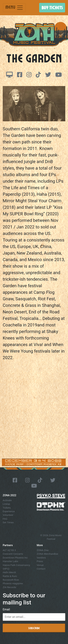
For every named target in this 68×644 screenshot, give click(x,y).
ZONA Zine (43, 550)
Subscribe (34, 628)
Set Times (8, 522)
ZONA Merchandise (48, 554)
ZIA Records (9, 587)
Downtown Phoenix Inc (15, 558)
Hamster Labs (10, 561)
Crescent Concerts (13, 554)
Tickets (7, 508)
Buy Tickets (52, 7)
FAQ (5, 519)
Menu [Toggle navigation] (14, 8)
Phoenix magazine (13, 583)
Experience (9, 511)
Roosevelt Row (11, 580)
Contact (41, 569)
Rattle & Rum (10, 576)
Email (6, 609)
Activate (7, 500)
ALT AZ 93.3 (9, 550)
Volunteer (8, 515)
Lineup (6, 504)
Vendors (41, 558)
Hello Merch (9, 572)
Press (40, 561)
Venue (40, 565)
